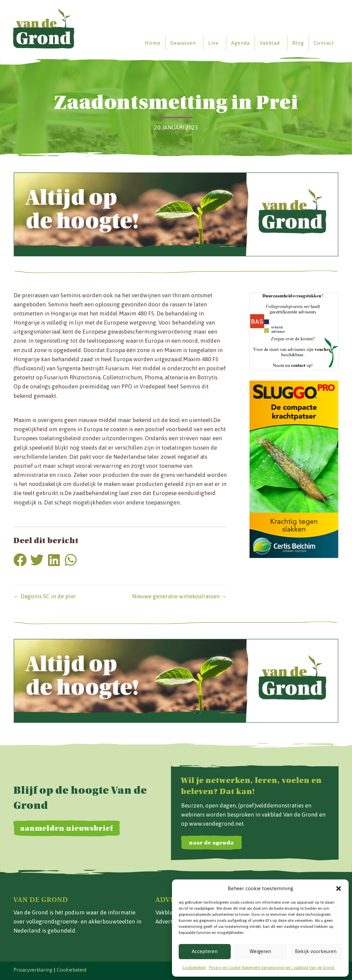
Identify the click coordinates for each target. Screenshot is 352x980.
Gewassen (183, 43)
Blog (298, 43)
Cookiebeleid (194, 968)
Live (213, 43)
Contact (324, 43)
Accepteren (205, 951)
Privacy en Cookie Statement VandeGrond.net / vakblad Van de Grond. (272, 968)
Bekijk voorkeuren (316, 951)
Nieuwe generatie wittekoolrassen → (179, 596)
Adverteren (170, 921)
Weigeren (260, 951)
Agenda (240, 43)
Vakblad (269, 43)
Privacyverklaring (33, 970)
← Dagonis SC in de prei (45, 596)
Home (152, 43)
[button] (339, 889)
